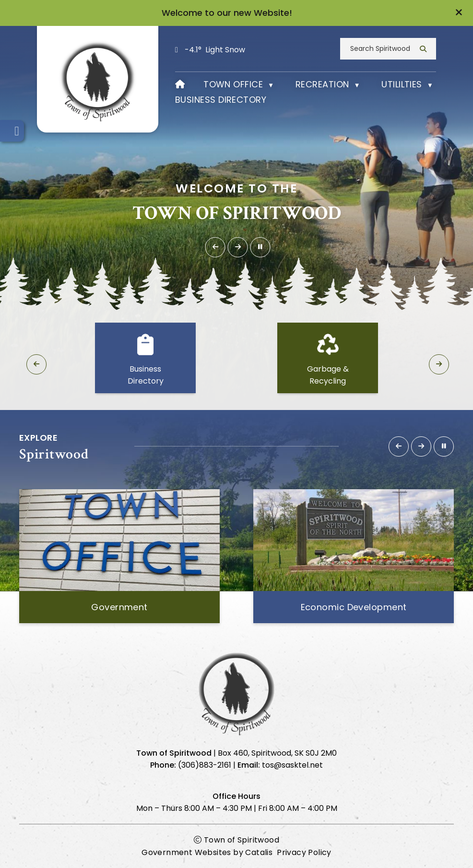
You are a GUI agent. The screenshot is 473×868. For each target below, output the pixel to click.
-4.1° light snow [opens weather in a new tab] (215, 49)
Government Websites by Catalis (207, 851)
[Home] (180, 84)
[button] (459, 13)
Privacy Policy (304, 851)
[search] (384, 48)
